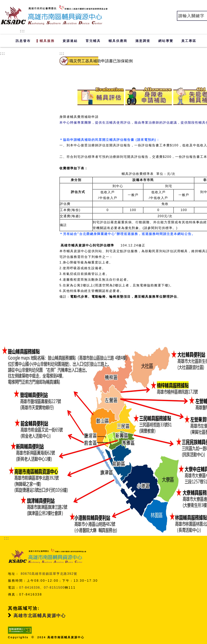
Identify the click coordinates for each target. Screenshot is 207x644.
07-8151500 (54, 588)
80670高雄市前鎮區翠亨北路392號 (49, 574)
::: (22, 31)
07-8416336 (30, 588)
